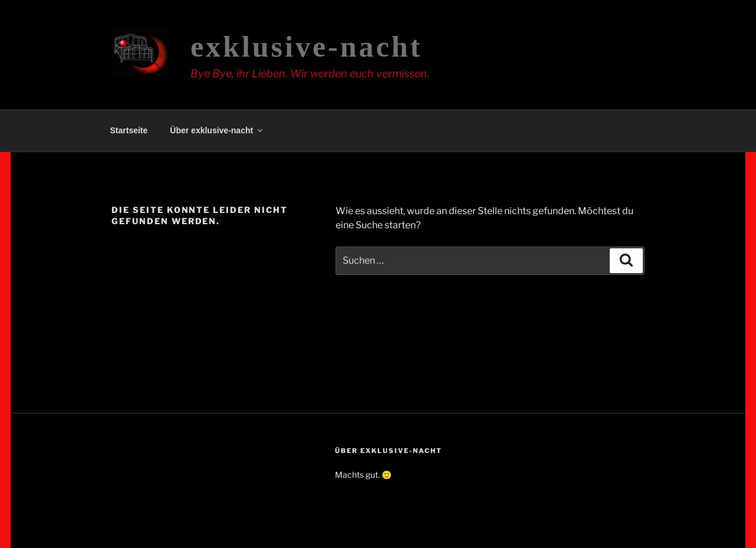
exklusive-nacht (306, 47)
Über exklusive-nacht (217, 130)
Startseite (129, 130)
